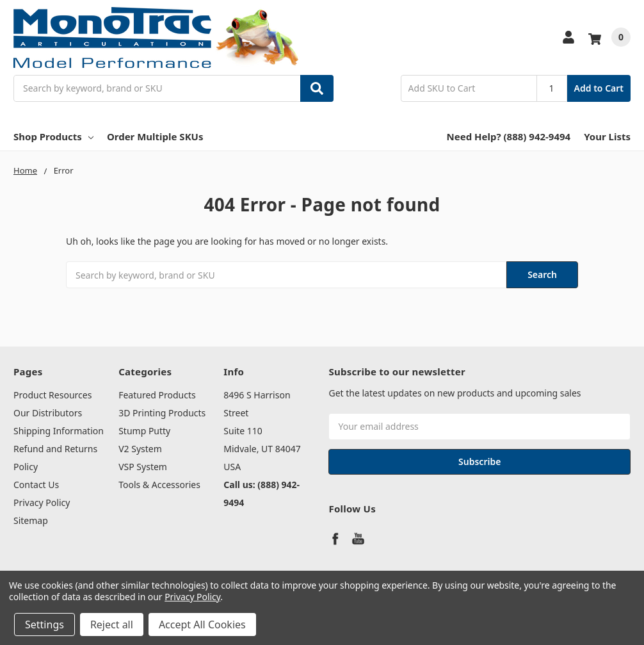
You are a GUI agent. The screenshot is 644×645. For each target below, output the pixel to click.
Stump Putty (144, 431)
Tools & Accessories (159, 485)
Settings (44, 625)
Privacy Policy (42, 502)
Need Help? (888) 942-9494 (509, 136)
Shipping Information (59, 431)
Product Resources (52, 395)
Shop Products (53, 136)
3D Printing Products (162, 413)
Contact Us (36, 485)
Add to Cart (599, 88)
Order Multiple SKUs (155, 136)
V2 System (140, 449)
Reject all (112, 625)
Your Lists (607, 136)
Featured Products (157, 395)
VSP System (143, 467)
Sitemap (31, 520)
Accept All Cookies (202, 625)
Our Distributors (48, 413)
